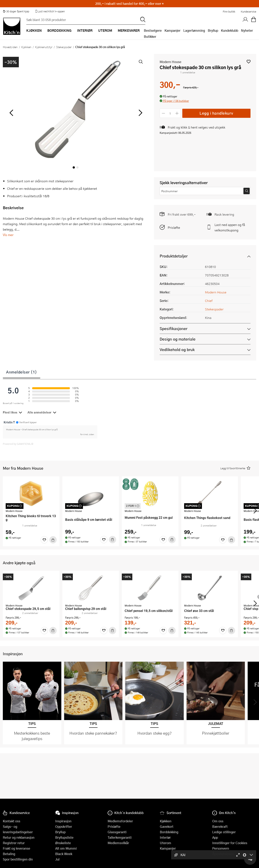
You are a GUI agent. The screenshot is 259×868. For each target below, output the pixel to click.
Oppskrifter (64, 826)
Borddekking (169, 832)
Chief (209, 301)
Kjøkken (26, 47)
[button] (249, 62)
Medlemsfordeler (120, 821)
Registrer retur (14, 843)
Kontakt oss (12, 821)
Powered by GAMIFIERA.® (18, 444)
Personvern (221, 848)
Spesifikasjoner (174, 329)
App (215, 837)
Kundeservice (248, 12)
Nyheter (247, 30)
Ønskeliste (63, 843)
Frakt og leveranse (16, 848)
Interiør (165, 837)
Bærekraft (220, 826)
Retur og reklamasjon (19, 837)
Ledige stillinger (224, 832)
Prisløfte (174, 227)
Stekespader (64, 47)
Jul (57, 859)
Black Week (64, 854)
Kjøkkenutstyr (44, 47)
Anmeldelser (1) (22, 372)
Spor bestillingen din (18, 859)
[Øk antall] (177, 113)
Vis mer (8, 235)
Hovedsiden (10, 47)
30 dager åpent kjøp (16, 11)
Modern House (170, 62)
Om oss (218, 821)
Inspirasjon (63, 821)
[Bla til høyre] (140, 113)
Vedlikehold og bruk (177, 350)
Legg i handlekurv (216, 113)
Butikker (150, 36)
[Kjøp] (53, 540)
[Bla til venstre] (11, 113)
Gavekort (167, 826)
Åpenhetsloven (223, 854)
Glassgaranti (117, 832)
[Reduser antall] (164, 113)
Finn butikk (229, 12)
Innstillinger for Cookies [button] (230, 843)
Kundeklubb (230, 30)
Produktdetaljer (174, 256)
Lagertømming (194, 30)
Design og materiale (178, 339)
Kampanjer (172, 30)
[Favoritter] (44, 540)
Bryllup (213, 30)
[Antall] (170, 113)
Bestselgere (153, 30)
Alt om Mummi (66, 848)
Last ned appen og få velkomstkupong (230, 227)
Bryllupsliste (64, 837)
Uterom (166, 843)
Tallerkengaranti (120, 837)
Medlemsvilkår (118, 843)
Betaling (9, 854)
